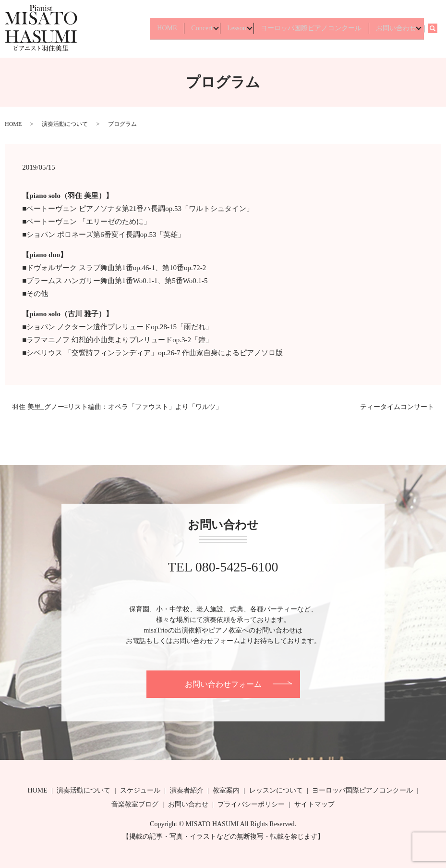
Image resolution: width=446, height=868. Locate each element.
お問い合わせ (394, 29)
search (437, 29)
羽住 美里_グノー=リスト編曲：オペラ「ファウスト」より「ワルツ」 (117, 407)
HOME (150, 29)
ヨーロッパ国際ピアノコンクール (305, 29)
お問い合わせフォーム (223, 684)
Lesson (227, 29)
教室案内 (226, 790)
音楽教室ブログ (135, 804)
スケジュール (140, 790)
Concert (188, 29)
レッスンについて (276, 790)
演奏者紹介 (187, 790)
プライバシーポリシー (251, 804)
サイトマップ (314, 804)
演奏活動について (65, 124)
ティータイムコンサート (397, 407)
